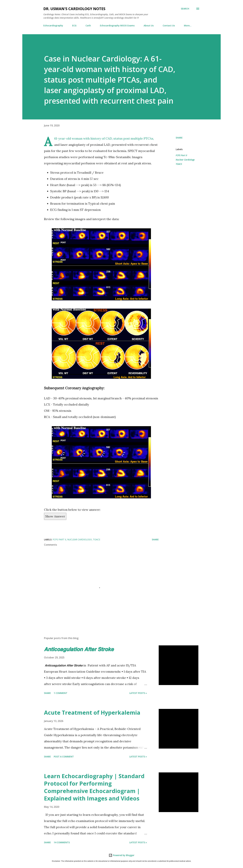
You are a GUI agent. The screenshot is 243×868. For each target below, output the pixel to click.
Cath (88, 25)
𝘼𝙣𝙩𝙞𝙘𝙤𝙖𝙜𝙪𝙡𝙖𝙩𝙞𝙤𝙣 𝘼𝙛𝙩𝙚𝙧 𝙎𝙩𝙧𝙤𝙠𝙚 (79, 649)
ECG (74, 25)
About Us (149, 25)
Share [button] (179, 138)
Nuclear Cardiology (185, 160)
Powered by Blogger (122, 855)
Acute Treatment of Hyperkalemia (92, 713)
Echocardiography (53, 25)
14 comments (62, 842)
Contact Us (169, 25)
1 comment (61, 693)
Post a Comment (64, 757)
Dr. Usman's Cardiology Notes (74, 9)
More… (188, 25)
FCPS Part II (181, 155)
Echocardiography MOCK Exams (117, 25)
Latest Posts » (138, 693)
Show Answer (55, 516)
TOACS (179, 164)
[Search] (185, 9)
